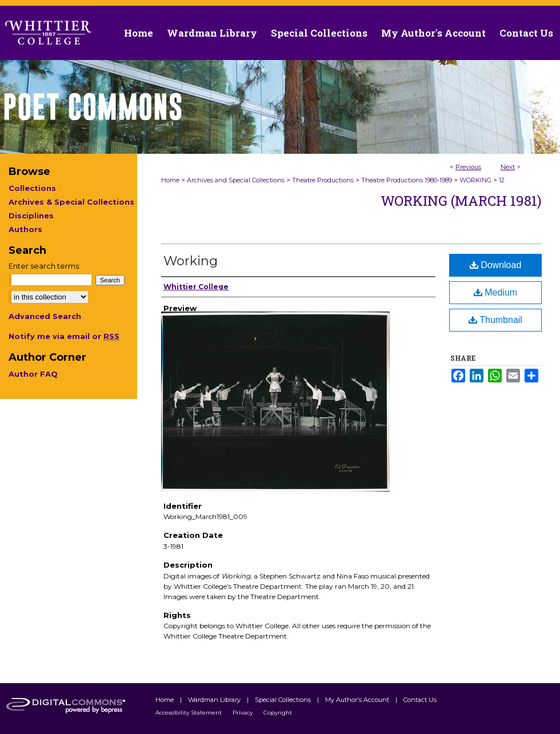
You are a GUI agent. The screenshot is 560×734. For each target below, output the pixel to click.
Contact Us (526, 33)
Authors (25, 229)
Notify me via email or (64, 336)
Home (170, 180)
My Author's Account (358, 700)
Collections (32, 188)
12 (502, 180)
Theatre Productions (323, 180)
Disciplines (31, 216)
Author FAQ (33, 374)
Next (508, 167)
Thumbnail (495, 320)
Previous (468, 167)
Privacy (243, 713)
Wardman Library (215, 700)
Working (191, 261)
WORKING (475, 180)
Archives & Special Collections (71, 202)
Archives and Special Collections (236, 180)
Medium (495, 292)
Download (496, 265)
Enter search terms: (45, 266)
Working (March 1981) (461, 201)
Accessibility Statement (189, 713)
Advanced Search (45, 316)
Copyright (278, 713)
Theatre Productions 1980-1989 (407, 180)
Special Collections (284, 700)
